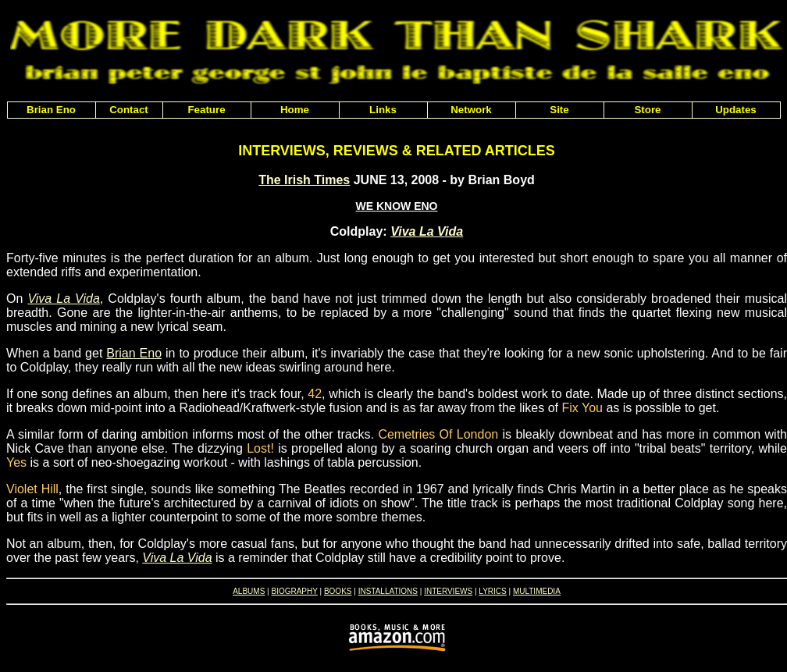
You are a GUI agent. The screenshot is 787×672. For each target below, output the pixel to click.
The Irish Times (304, 180)
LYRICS (492, 591)
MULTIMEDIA (537, 591)
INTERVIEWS (448, 591)
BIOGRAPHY (294, 591)
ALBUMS (249, 591)
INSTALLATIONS (388, 591)
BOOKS (338, 591)
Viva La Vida (427, 231)
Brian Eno (134, 353)
